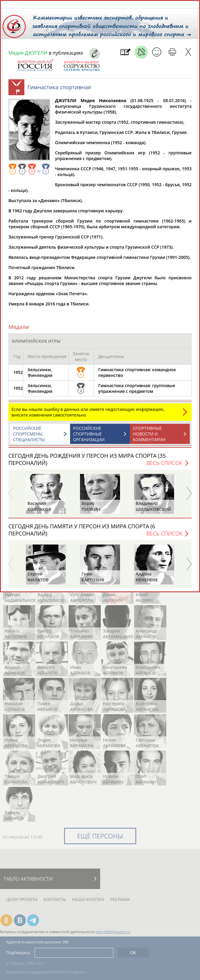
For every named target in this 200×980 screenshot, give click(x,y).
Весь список (165, 466)
